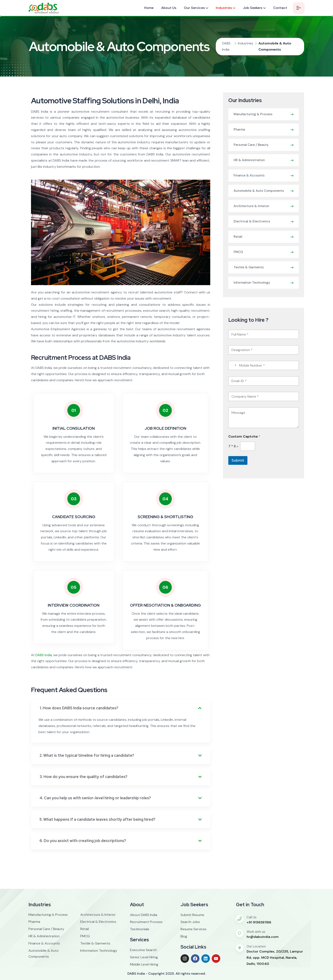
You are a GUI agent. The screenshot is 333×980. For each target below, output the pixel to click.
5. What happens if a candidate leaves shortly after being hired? (97, 819)
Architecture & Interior (251, 206)
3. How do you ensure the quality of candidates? (83, 777)
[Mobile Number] (264, 365)
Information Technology (252, 283)
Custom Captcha (244, 436)
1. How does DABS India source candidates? (79, 708)
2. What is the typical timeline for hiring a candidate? (87, 755)
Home (149, 8)
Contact (280, 8)
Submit (238, 460)
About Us (169, 8)
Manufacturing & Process (253, 114)
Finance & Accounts (249, 175)
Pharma (239, 129)
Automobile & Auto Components (259, 191)
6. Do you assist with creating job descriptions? (83, 841)
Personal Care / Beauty (251, 145)
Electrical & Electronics (252, 221)
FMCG (238, 252)
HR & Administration (249, 160)
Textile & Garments (249, 267)
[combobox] (233, 365)
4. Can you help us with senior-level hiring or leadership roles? (95, 798)
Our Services (194, 8)
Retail (238, 237)
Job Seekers (253, 8)
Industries (224, 8)
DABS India (44, 655)
